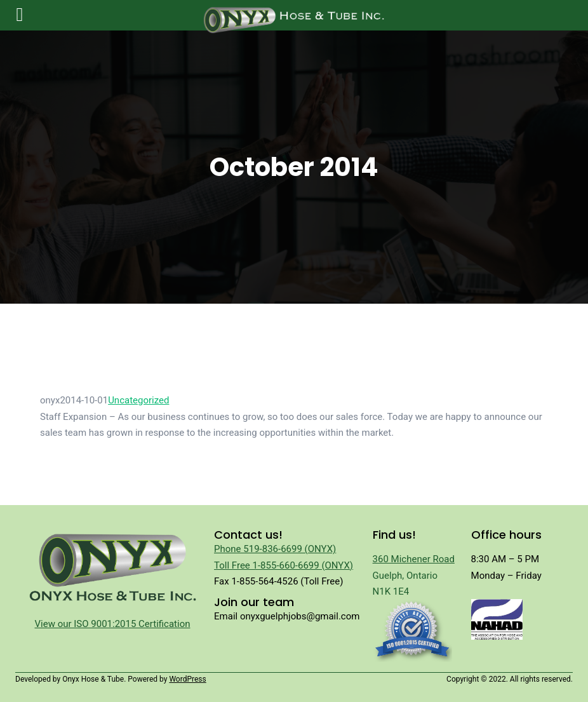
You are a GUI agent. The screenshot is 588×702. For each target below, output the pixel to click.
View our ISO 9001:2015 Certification (112, 624)
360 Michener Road (414, 559)
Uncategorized (138, 400)
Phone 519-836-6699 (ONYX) (275, 549)
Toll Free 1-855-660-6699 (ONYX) (284, 565)
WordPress (187, 679)
